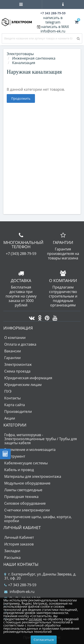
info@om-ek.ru (53, 31)
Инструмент (15, 456)
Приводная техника (21, 497)
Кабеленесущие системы (26, 463)
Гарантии (12, 358)
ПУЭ (8, 391)
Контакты (12, 398)
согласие (35, 619)
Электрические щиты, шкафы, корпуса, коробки (38, 519)
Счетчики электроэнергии (27, 510)
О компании (15, 338)
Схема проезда (17, 371)
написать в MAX (55, 27)
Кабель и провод (19, 470)
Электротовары (20, 54)
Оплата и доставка (20, 344)
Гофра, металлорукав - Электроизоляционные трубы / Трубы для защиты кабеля (41, 439)
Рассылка (12, 558)
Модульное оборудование (27, 483)
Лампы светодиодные (23, 490)
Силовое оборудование (25, 503)
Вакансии (13, 351)
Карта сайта (15, 405)
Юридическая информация (28, 378)
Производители (18, 411)
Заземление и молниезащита (30, 450)
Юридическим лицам (23, 385)
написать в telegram (53, 20)
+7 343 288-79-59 (20, 585)
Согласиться (44, 640)
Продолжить (21, 98)
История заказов (19, 544)
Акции (10, 418)
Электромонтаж (18, 364)
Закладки (12, 551)
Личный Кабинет (19, 537)
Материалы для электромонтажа (33, 476)
